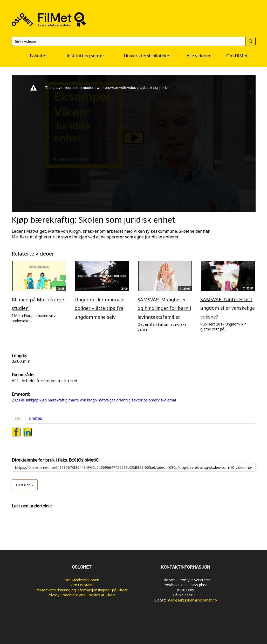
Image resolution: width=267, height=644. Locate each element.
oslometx (152, 400)
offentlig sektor (129, 400)
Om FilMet (237, 56)
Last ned (25, 485)
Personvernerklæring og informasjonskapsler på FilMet (82, 590)
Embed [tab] (36, 418)
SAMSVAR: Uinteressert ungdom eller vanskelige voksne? (228, 308)
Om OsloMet (82, 585)
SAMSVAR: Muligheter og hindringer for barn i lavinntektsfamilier (164, 308)
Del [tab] (18, 418)
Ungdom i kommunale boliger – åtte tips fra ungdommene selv (99, 308)
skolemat (169, 400)
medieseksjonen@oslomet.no (192, 600)
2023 (16, 400)
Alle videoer (199, 56)
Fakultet (38, 56)
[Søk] (128, 41)
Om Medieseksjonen (82, 580)
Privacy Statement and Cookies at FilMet (82, 595)
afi (23, 400)
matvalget (107, 400)
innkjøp (32, 400)
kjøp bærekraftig (53, 400)
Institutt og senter (85, 56)
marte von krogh (83, 400)
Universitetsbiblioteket (147, 56)
